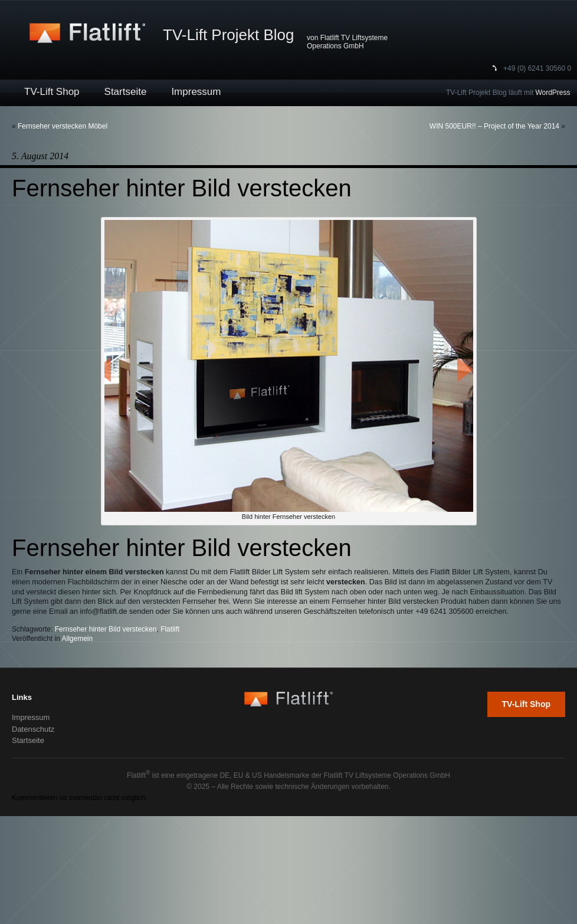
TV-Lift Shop (52, 92)
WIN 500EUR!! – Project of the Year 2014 (494, 126)
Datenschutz (33, 729)
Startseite (126, 92)
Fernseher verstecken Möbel (63, 126)
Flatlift (170, 629)
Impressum (196, 92)
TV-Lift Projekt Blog (229, 35)
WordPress (553, 93)
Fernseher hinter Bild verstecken (106, 629)
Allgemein (78, 639)
